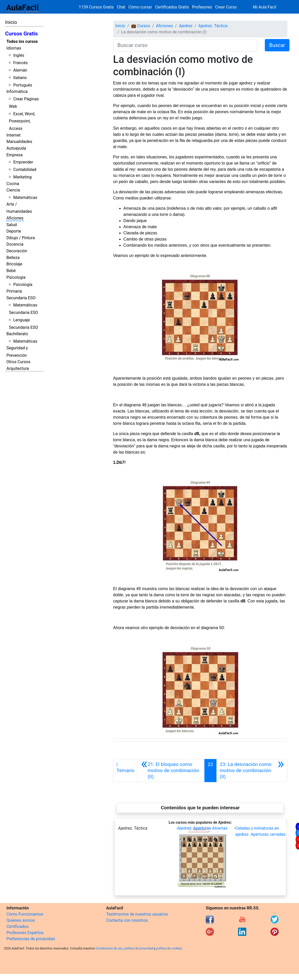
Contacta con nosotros (127, 920)
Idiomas (14, 48)
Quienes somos (21, 920)
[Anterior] (171, 771)
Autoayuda (16, 148)
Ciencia (13, 190)
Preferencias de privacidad (31, 939)
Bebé (11, 271)
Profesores (202, 7)
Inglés (19, 55)
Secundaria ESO (21, 298)
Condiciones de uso (109, 948)
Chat (121, 7)
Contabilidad (25, 170)
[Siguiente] (252, 771)
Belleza (13, 258)
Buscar (277, 45)
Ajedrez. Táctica (213, 26)
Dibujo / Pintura (21, 238)
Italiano (20, 78)
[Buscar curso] (185, 45)
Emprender (23, 162)
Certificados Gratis (172, 7)
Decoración (17, 251)
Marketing (22, 177)
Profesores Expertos (25, 933)
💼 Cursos (141, 26)
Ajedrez (185, 26)
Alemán (20, 70)
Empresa (15, 155)
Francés (20, 63)
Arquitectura (18, 368)
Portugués (23, 85)
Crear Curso (226, 7)
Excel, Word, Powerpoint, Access (22, 121)
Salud (12, 225)
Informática (17, 92)
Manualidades (19, 142)
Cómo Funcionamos (25, 914)
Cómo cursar (140, 7)
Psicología (16, 277)
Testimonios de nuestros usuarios (137, 914)
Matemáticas (25, 198)
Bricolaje (14, 264)
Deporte (14, 231)
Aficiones (15, 218)
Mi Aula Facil (264, 7)
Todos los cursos (22, 41)
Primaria (14, 291)
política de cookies (169, 948)
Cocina (13, 184)
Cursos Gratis (21, 34)
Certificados (17, 926)
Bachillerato (17, 334)
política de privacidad (139, 948)
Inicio (11, 22)
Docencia (15, 244)
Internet (13, 135)
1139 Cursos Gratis (97, 7)
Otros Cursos (18, 362)
